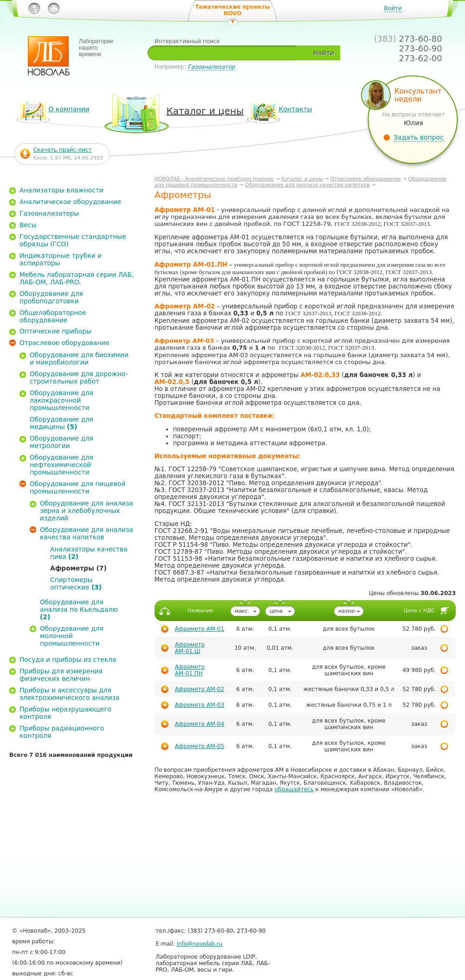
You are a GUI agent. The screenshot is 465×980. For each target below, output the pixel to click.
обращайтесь (294, 789)
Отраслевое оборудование (366, 179)
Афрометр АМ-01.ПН (190, 670)
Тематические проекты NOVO (232, 10)
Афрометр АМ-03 (200, 705)
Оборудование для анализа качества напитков (307, 185)
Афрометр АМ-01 (200, 629)
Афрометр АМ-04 (200, 724)
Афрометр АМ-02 (200, 689)
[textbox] (225, 53)
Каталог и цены (302, 179)
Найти (324, 53)
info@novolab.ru (200, 944)
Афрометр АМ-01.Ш (190, 648)
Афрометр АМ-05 (200, 746)
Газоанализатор (211, 67)
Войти (393, 8)
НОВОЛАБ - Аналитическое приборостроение (214, 179)
